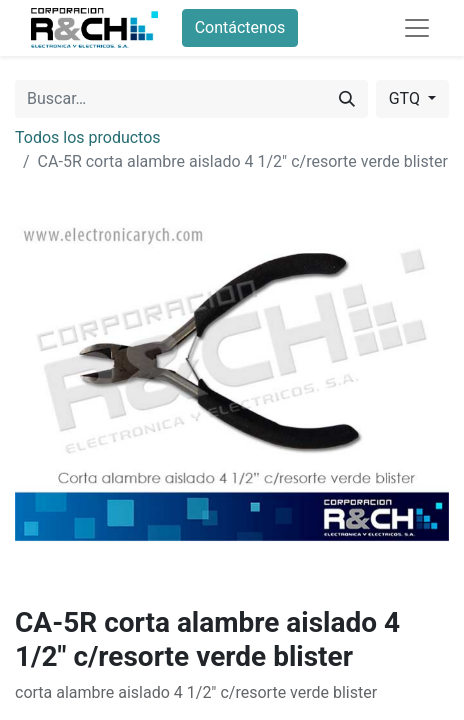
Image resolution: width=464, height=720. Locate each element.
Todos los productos (88, 137)
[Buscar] (347, 99)
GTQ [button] (406, 98)
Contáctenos (240, 27)
